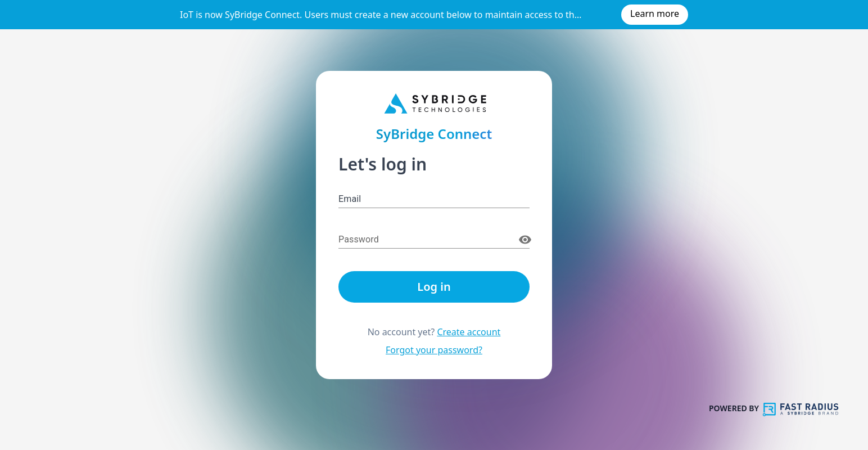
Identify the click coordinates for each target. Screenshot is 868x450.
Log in (434, 287)
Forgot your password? (434, 350)
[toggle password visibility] (525, 240)
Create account (469, 332)
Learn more (655, 13)
